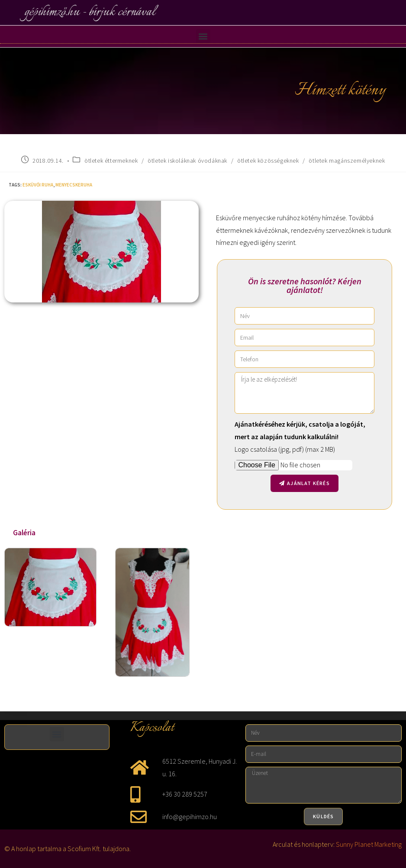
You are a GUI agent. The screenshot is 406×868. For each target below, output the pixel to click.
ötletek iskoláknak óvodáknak (187, 161)
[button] (203, 36)
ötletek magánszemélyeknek (347, 161)
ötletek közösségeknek (268, 161)
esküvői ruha (38, 185)
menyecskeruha (74, 185)
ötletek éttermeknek (111, 161)
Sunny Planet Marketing (369, 844)
